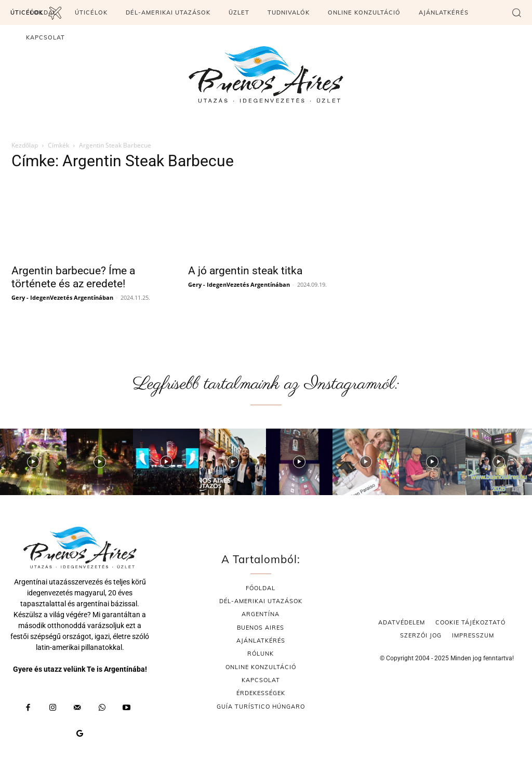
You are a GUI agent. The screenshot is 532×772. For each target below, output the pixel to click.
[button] (516, 12)
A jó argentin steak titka (245, 271)
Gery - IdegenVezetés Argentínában (62, 297)
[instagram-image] (33, 462)
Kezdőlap (25, 145)
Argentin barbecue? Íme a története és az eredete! (73, 277)
